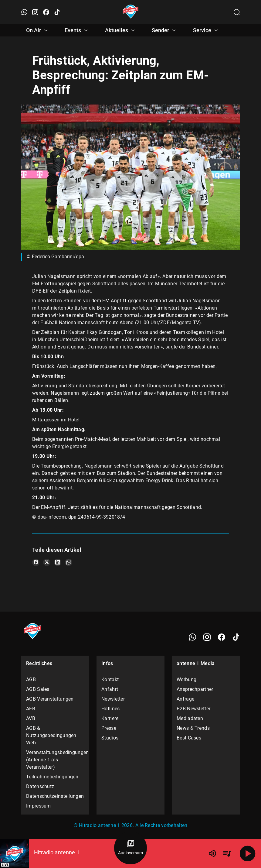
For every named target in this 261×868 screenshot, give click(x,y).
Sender (165, 30)
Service (206, 30)
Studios (110, 738)
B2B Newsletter (193, 709)
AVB (31, 718)
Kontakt (110, 679)
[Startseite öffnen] (131, 12)
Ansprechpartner (195, 689)
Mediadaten (190, 718)
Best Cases (189, 738)
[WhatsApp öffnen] (24, 12)
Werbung (186, 679)
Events (77, 30)
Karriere (110, 718)
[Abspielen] (248, 853)
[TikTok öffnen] (57, 12)
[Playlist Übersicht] (227, 853)
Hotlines (110, 709)
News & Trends (193, 728)
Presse (109, 728)
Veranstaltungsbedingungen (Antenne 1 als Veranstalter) (55, 760)
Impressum (39, 806)
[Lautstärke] (212, 853)
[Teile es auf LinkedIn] (58, 562)
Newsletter (113, 699)
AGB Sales (38, 689)
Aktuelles (121, 30)
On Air (38, 30)
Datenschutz (40, 786)
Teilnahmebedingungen (52, 777)
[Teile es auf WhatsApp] (69, 562)
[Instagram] (207, 637)
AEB (31, 709)
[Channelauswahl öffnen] (237, 12)
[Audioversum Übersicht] (130, 848)
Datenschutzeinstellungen (55, 796)
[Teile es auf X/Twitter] (47, 562)
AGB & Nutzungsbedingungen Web (51, 735)
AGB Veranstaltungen (50, 699)
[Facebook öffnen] (46, 12)
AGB (31, 679)
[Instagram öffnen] (35, 12)
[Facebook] (222, 637)
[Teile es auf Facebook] (36, 562)
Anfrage (185, 699)
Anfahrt (110, 689)
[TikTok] (236, 637)
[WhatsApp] (192, 637)
